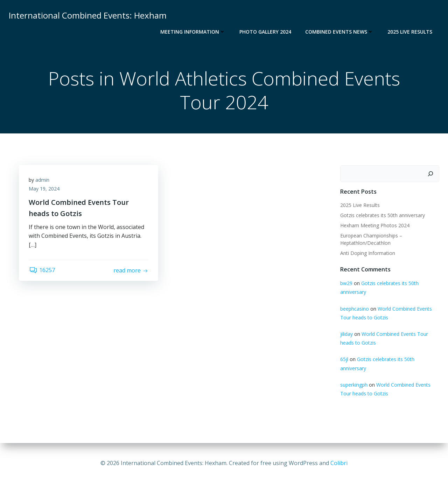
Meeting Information (193, 32)
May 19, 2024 (45, 190)
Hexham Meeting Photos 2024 (374, 225)
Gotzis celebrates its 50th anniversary (382, 215)
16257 (42, 271)
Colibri (339, 463)
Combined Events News (340, 32)
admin (43, 181)
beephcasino (354, 309)
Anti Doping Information (367, 253)
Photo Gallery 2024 (266, 32)
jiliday (346, 334)
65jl (344, 359)
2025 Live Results (410, 32)
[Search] (431, 174)
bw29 (346, 284)
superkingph (353, 385)
